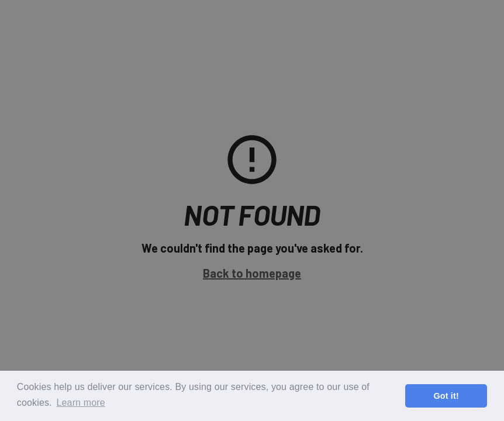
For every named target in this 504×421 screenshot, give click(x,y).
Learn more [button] (80, 403)
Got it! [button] (446, 396)
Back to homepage (252, 273)
